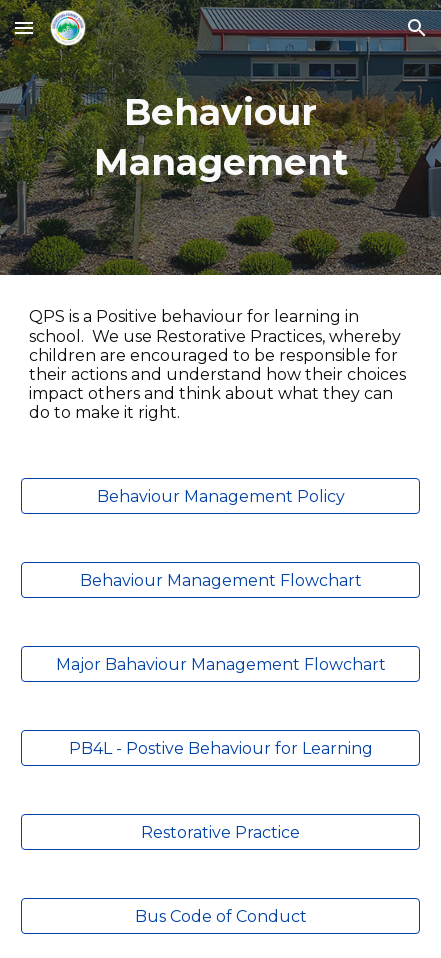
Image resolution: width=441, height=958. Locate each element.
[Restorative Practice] (220, 832)
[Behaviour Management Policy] (220, 496)
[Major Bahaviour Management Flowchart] (220, 664)
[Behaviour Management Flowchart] (220, 580)
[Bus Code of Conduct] (220, 916)
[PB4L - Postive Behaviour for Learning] (220, 748)
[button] (24, 27)
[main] (220, 137)
